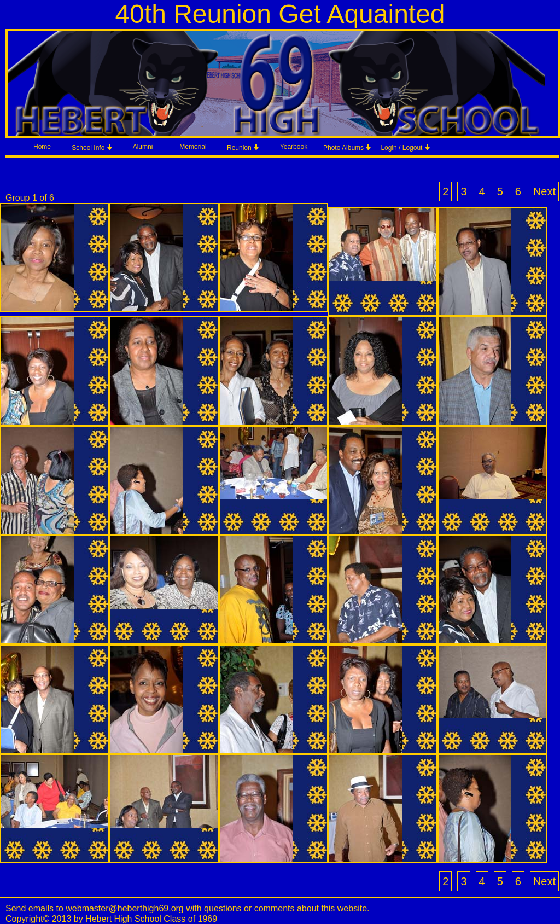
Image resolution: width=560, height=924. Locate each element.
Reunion (243, 147)
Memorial (193, 147)
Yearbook (294, 147)
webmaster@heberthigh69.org (124, 908)
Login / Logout (406, 147)
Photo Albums (348, 147)
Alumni (143, 147)
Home (42, 147)
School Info (92, 147)
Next (544, 191)
